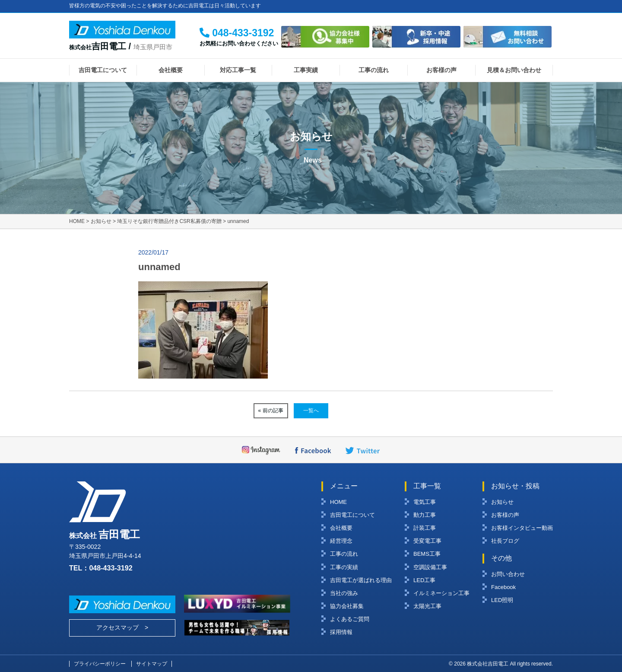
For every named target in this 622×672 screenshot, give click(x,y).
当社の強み (344, 593)
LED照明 (502, 600)
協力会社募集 (347, 606)
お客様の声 (441, 70)
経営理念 (341, 541)
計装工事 (425, 528)
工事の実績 (344, 567)
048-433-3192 (111, 568)
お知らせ (502, 502)
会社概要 (171, 70)
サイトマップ (152, 664)
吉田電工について (103, 70)
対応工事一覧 (238, 70)
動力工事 (425, 515)
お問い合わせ (508, 574)
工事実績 (306, 70)
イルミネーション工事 (441, 593)
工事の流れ (374, 70)
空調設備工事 (430, 567)
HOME (338, 502)
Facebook (503, 587)
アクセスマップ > (122, 627)
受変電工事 (427, 541)
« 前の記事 (271, 411)
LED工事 (424, 580)
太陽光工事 (427, 606)
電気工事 (425, 502)
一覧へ (311, 411)
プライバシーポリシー (100, 664)
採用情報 (341, 632)
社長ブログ (505, 541)
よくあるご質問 (350, 619)
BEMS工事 (427, 554)
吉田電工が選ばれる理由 (361, 580)
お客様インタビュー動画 (522, 528)
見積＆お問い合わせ (514, 70)
